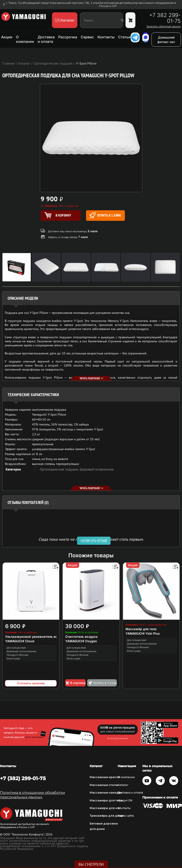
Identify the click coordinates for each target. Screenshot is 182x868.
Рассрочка (68, 37)
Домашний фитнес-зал (166, 40)
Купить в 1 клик (105, 215)
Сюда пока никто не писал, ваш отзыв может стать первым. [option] (91, 539)
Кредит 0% (125, 800)
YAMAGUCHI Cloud (20, 641)
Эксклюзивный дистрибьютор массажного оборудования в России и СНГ (138, 4)
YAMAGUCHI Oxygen (81, 641)
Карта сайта (126, 816)
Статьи (124, 37)
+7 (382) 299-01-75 (23, 778)
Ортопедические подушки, (60, 469)
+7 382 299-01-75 (165, 18)
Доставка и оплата (46, 39)
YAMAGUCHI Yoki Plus (143, 633)
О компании (25, 39)
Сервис (87, 37)
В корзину (75, 683)
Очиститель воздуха (81, 637)
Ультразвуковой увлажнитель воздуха (36, 637)
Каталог (123, 785)
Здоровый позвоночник (96, 469)
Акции (7, 37)
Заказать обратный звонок (164, 26)
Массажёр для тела (141, 629)
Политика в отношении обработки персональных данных (32, 795)
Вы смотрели (91, 864)
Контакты (106, 37)
